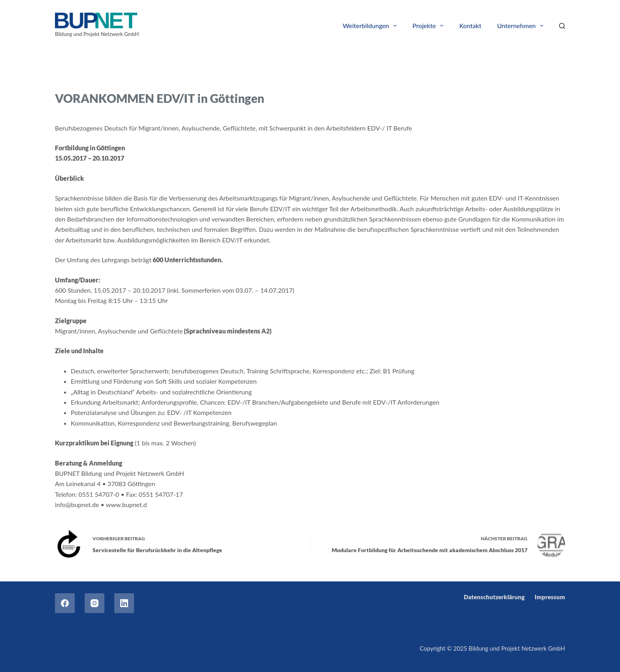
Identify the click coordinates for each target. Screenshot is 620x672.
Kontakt (470, 26)
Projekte (429, 26)
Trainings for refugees (128, 78)
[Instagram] (95, 603)
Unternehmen (522, 26)
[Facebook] (65, 603)
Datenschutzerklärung (494, 597)
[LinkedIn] (124, 603)
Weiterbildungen (371, 26)
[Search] (562, 26)
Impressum (550, 597)
